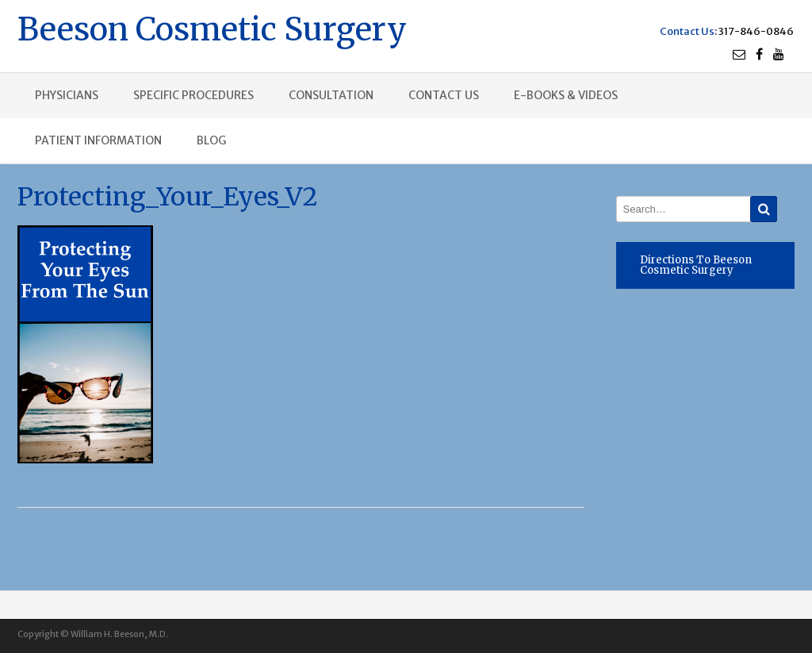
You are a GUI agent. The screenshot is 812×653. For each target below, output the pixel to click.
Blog (211, 140)
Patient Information (98, 140)
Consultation (331, 95)
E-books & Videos (566, 95)
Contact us (444, 95)
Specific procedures (193, 95)
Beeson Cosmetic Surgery (212, 27)
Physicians (67, 95)
